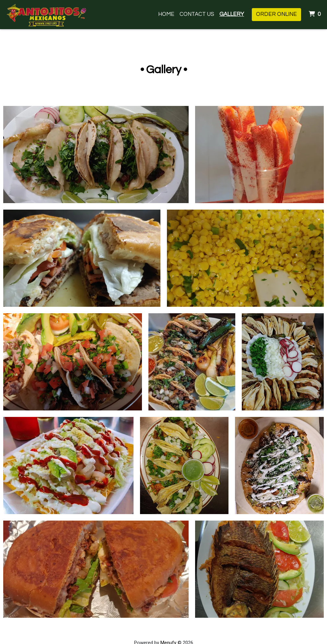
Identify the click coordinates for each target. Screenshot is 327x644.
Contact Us (197, 14)
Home (166, 14)
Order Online (276, 14)
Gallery (232, 14)
